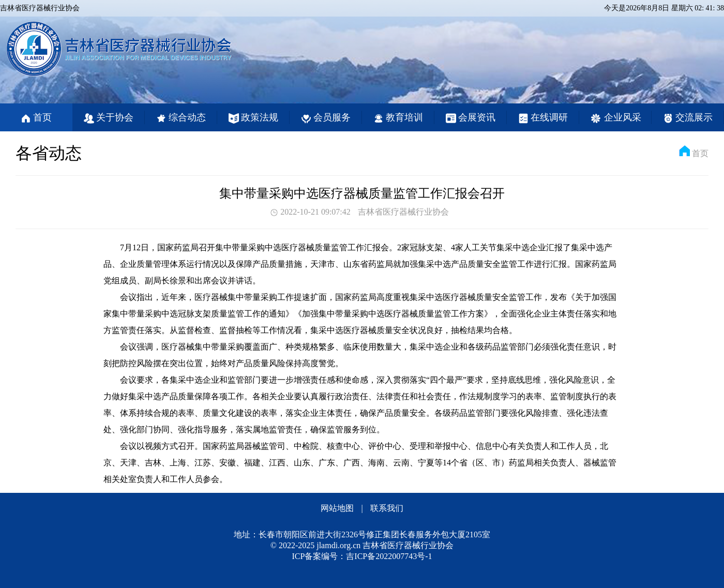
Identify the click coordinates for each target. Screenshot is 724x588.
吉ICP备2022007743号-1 (389, 556)
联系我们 (387, 508)
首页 (700, 153)
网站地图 (337, 508)
